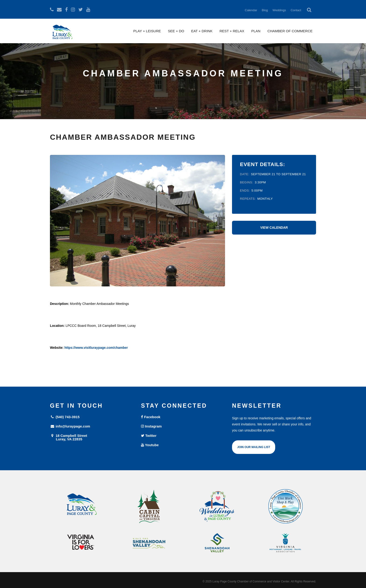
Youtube (150, 445)
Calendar (251, 10)
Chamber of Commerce (290, 31)
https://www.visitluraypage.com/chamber (96, 348)
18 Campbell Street (92, 437)
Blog (265, 10)
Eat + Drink (202, 31)
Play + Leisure (147, 31)
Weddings (279, 10)
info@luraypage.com (70, 426)
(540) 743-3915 (65, 417)
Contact (296, 10)
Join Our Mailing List (254, 447)
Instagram (151, 426)
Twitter (149, 436)
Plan (256, 31)
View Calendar (274, 228)
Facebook (151, 417)
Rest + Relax (232, 31)
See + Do (176, 31)
